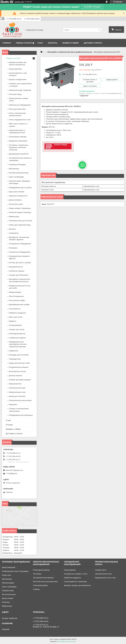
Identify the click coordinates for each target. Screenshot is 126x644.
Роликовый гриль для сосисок (21, 221)
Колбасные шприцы (17, 271)
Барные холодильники (18, 79)
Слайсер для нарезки (17, 338)
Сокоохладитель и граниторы (75, 582)
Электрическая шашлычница (20, 400)
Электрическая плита (103, 574)
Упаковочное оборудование (20, 252)
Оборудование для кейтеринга (21, 415)
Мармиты (13, 321)
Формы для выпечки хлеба (19, 363)
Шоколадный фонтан (17, 334)
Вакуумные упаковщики (18, 141)
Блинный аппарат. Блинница (20, 212)
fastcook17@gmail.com (14, 470)
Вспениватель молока (17, 371)
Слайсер (36, 589)
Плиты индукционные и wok (20, 120)
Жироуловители (15, 384)
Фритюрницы (14, 169)
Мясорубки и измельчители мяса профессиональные (70, 52)
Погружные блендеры (17, 165)
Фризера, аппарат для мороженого (78, 585)
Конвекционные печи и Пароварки (15, 571)
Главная (7, 43)
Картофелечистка (16, 267)
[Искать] (99, 30)
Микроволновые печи (17, 392)
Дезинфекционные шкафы (19, 305)
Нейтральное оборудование (20, 105)
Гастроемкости (15, 309)
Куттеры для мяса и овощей (20, 263)
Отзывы (9, 425)
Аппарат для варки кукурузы (20, 380)
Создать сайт (19, 2)
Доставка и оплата (93, 43)
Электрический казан (17, 388)
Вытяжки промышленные (19, 173)
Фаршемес (13, 404)
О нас (40, 43)
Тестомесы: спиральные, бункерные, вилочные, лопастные (19, 147)
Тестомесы (37, 574)
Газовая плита (101, 570)
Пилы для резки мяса (17, 109)
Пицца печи (6, 575)
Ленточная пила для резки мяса (45, 582)
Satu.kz (74, 639)
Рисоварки (13, 248)
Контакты (53, 43)
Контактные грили (16, 204)
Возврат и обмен (71, 43)
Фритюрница (7, 579)
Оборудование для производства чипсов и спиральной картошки (18, 344)
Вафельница (7, 606)
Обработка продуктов (17, 313)
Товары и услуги (24, 43)
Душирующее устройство (19, 154)
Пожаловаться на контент (67, 642)
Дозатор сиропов (16, 376)
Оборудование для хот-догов (20, 188)
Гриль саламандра (9, 587)
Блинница (6, 602)
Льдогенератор (70, 570)
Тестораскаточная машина (43, 578)
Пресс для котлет (16, 317)
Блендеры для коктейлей (19, 355)
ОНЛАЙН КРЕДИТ (92, 7)
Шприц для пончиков (17, 396)
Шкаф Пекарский (9, 567)
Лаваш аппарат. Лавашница (20, 208)
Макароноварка (15, 292)
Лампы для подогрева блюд (20, 225)
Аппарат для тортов (17, 329)
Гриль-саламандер (16, 177)
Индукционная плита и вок (105, 578)
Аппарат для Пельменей (19, 275)
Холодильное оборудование (20, 244)
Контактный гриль (9, 594)
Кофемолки (13, 351)
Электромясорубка (40, 585)
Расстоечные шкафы (17, 300)
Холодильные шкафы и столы (76, 574)
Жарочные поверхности (18, 196)
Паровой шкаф (8, 591)
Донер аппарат (8, 598)
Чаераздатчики (15, 359)
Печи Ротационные (16, 296)
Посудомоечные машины (19, 367)
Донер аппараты (15, 200)
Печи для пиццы (15, 94)
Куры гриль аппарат (17, 192)
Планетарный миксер (41, 570)
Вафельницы (14, 216)
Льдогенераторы (15, 69)
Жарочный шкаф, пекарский (20, 90)
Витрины (12, 229)
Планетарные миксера (18, 137)
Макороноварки (8, 583)
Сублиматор (14, 233)
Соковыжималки (15, 325)
